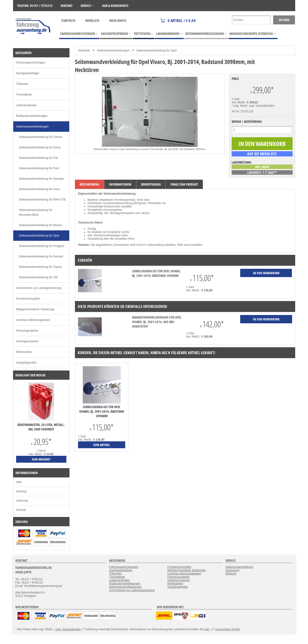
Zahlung (21, 491)
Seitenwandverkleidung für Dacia (40, 147)
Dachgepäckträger (28, 73)
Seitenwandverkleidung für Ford (39, 168)
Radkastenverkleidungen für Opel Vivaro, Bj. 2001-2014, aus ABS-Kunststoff (157, 322)
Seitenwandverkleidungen (113, 50)
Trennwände (24, 95)
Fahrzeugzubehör (27, 331)
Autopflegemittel (26, 363)
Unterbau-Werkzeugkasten (33, 320)
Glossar (21, 510)
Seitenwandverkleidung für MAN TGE (43, 200)
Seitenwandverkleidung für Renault (41, 256)
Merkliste (92, 21)
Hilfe (19, 482)
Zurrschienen (121, 245)
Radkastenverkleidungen (32, 116)
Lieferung (22, 501)
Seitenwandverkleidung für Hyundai (41, 179)
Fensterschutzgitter (28, 299)
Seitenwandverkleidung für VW (38, 277)
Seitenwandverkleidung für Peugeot (41, 246)
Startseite (68, 21)
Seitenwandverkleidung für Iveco (39, 189)
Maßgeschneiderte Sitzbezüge (35, 309)
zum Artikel (102, 445)
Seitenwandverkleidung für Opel (156, 50)
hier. (207, 629)
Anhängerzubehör (27, 341)
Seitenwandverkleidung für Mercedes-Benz (36, 212)
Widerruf (231, 574)
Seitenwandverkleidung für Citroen (41, 137)
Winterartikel (24, 352)
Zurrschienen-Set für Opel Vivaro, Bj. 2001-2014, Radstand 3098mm (156, 273)
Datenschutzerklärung (239, 567)
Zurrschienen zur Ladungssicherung (39, 288)
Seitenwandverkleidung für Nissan (40, 225)
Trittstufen (22, 84)
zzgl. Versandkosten (262, 106)
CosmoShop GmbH (227, 629)
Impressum (232, 570)
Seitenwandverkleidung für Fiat (39, 158)
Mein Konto (118, 21)
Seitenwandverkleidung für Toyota (40, 267)
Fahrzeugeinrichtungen (31, 63)
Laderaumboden (26, 105)
